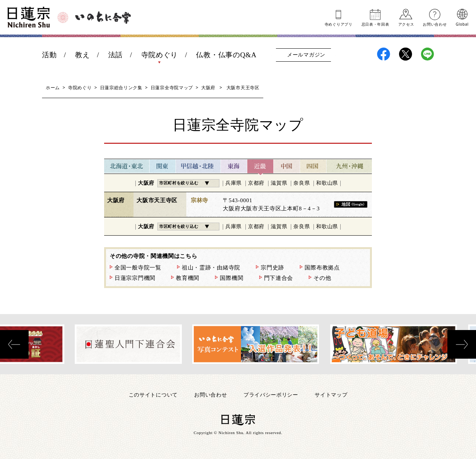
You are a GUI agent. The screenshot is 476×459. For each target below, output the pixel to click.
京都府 (256, 183)
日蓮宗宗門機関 (135, 278)
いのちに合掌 (103, 17)
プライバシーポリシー (271, 395)
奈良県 (302, 183)
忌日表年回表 (375, 24)
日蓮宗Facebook (384, 54)
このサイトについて (153, 395)
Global (462, 24)
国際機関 (231, 278)
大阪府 (208, 88)
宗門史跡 (272, 268)
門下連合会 (279, 278)
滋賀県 (279, 183)
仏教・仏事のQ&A (226, 55)
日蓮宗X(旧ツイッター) (406, 54)
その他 (322, 278)
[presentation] (14, 344)
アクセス (406, 24)
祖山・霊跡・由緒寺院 (211, 268)
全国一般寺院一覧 (138, 268)
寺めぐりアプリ (339, 24)
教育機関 (188, 278)
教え (82, 55)
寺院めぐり (160, 55)
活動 (49, 55)
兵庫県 (234, 183)
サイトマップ (331, 395)
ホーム (53, 88)
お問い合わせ (435, 24)
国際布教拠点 (322, 268)
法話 (115, 55)
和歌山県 (327, 183)
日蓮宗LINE (427, 54)
